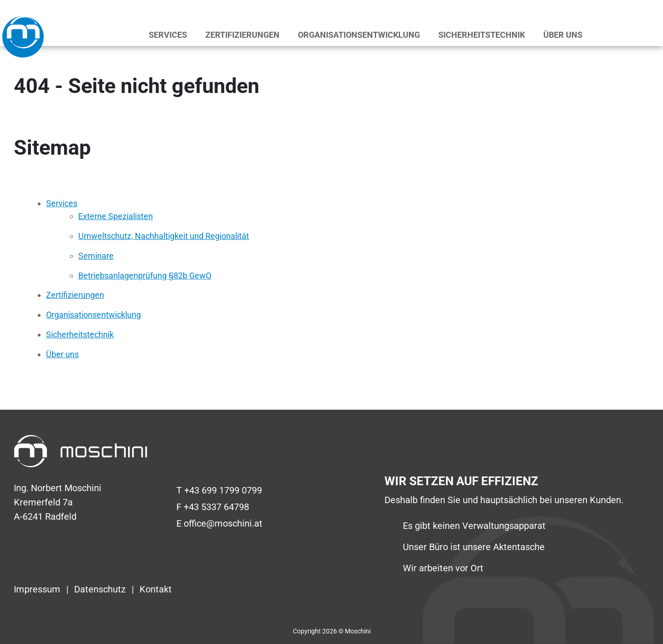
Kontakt (156, 589)
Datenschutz (101, 589)
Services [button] (168, 35)
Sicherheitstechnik (482, 35)
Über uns (563, 35)
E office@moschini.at (219, 523)
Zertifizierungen (242, 35)
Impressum (38, 589)
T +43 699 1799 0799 (219, 490)
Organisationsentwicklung (359, 35)
